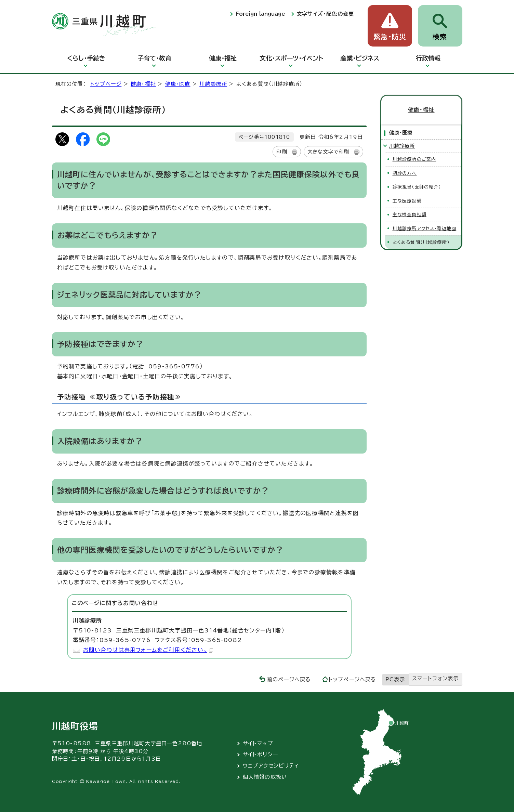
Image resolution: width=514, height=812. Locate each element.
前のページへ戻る (289, 679)
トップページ (106, 84)
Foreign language (260, 14)
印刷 (281, 152)
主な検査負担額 (410, 215)
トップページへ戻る (353, 679)
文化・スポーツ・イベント (291, 58)
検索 (440, 37)
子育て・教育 (154, 58)
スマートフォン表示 (436, 678)
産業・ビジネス (360, 58)
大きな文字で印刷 (328, 152)
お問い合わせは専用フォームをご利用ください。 (148, 650)
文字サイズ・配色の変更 (325, 14)
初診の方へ (405, 173)
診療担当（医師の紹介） (417, 187)
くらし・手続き (86, 58)
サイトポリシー (261, 754)
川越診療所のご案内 (414, 159)
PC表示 (395, 679)
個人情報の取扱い (265, 777)
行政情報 (428, 58)
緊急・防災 (390, 37)
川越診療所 (213, 84)
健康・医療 (178, 84)
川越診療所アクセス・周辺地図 (425, 229)
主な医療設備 (407, 201)
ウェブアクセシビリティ (271, 766)
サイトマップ (258, 743)
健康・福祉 (223, 58)
